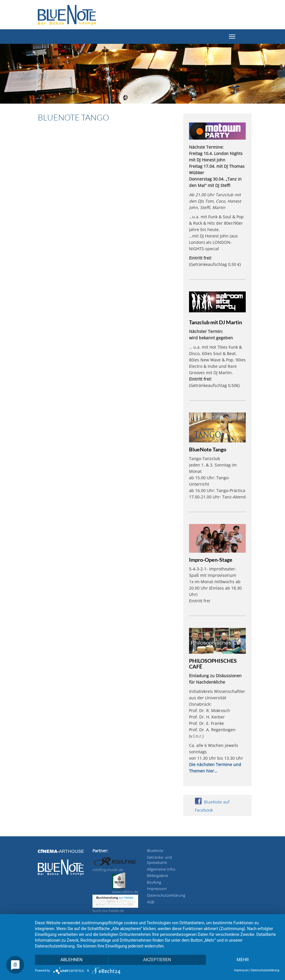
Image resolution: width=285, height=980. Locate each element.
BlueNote (155, 851)
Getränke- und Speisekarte (159, 860)
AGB (150, 902)
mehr (243, 960)
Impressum (157, 889)
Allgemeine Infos (161, 869)
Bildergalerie (157, 875)
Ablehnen (71, 960)
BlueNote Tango (208, 449)
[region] (142, 77)
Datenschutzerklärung (166, 895)
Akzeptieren (157, 960)
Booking (154, 882)
